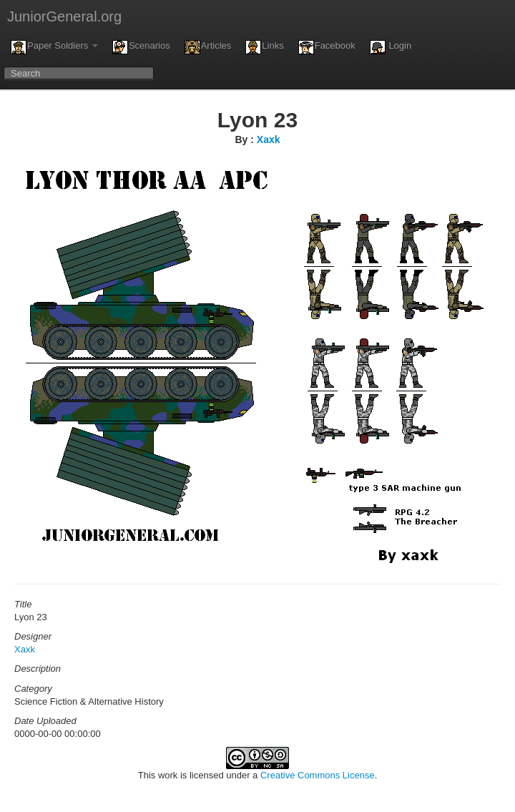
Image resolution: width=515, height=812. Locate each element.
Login (391, 47)
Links (264, 47)
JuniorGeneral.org (64, 16)
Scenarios (141, 47)
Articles (208, 47)
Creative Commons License (318, 775)
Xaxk (269, 140)
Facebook (327, 47)
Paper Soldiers (54, 47)
